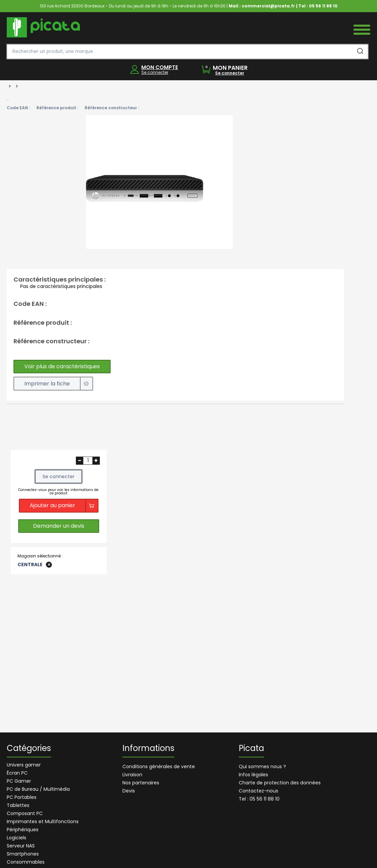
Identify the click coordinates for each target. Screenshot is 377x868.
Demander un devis (59, 526)
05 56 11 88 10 (323, 6)
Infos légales (253, 775)
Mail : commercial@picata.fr (262, 6)
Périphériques (23, 830)
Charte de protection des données (280, 783)
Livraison (132, 775)
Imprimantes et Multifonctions (43, 821)
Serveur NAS (21, 846)
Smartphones (23, 854)
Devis (129, 791)
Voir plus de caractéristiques (62, 366)
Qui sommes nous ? (262, 766)
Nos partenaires (141, 783)
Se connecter (155, 72)
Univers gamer (24, 765)
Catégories (29, 749)
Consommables (26, 862)
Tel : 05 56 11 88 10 (259, 799)
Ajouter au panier (52, 505)
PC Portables (22, 797)
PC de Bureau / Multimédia (38, 789)
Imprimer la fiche (47, 384)
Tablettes (18, 805)
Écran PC (17, 773)
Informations (148, 749)
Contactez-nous (258, 791)
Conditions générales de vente (159, 766)
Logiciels (17, 838)
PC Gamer (19, 781)
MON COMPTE (160, 67)
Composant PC (25, 813)
